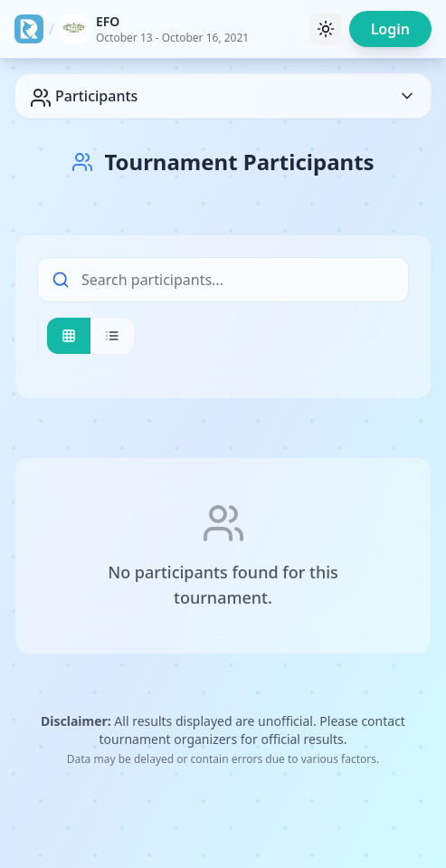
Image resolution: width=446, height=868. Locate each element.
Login (390, 29)
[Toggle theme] (326, 29)
